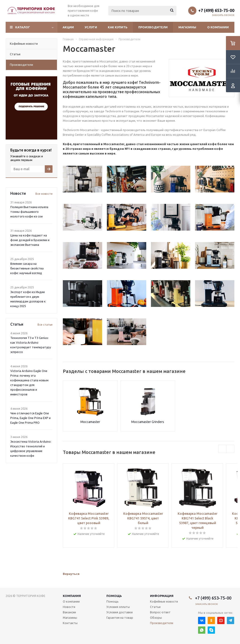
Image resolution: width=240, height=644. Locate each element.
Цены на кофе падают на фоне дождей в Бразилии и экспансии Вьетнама (30, 240)
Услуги (91, 27)
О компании (218, 27)
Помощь (114, 596)
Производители (153, 27)
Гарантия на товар (120, 618)
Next (230, 449)
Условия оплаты (118, 607)
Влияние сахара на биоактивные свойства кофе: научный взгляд (27, 268)
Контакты (70, 623)
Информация (162, 596)
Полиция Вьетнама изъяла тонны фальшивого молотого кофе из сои (29, 212)
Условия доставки (120, 612)
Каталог (23, 27)
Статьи (155, 607)
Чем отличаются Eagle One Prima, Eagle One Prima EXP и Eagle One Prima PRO (30, 418)
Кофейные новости (164, 601)
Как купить (118, 27)
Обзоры (156, 618)
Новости (69, 607)
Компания (72, 596)
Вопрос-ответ (160, 612)
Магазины (187, 27)
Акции (68, 27)
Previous (222, 449)
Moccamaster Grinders (148, 422)
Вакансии (69, 612)
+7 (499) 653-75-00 (216, 10)
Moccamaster (90, 422)
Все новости (44, 194)
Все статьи (45, 325)
